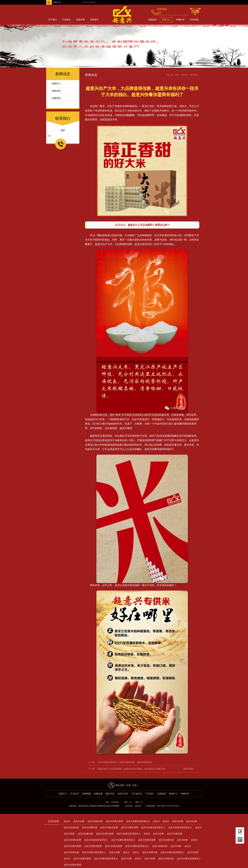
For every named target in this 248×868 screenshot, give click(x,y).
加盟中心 (63, 794)
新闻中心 (166, 20)
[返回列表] (188, 769)
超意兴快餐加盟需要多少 (138, 821)
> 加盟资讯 (56, 98)
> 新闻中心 (56, 84)
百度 (128, 785)
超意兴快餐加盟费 (114, 821)
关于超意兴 (137, 794)
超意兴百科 (123, 794)
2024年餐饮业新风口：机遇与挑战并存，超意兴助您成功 (125, 762)
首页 (177, 75)
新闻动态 (194, 75)
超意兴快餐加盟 (153, 449)
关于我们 (53, 20)
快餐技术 (180, 20)
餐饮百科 (110, 794)
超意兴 (138, 244)
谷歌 (135, 785)
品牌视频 (86, 794)
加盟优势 (80, 20)
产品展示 (66, 20)
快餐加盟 (98, 794)
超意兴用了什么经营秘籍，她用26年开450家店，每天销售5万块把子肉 (131, 769)
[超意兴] (138, 806)
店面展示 (94, 20)
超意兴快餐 (79, 821)
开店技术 (75, 794)
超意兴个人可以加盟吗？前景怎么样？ (149, 225)
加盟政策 (152, 20)
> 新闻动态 (56, 91)
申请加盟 (194, 20)
